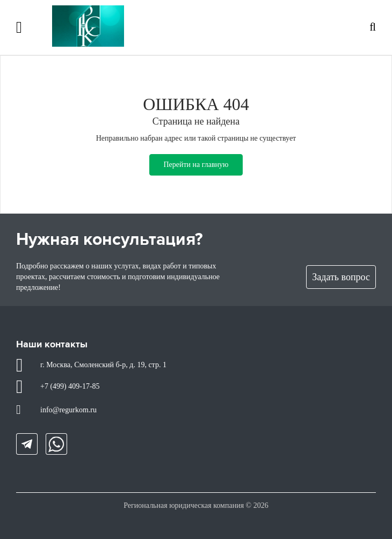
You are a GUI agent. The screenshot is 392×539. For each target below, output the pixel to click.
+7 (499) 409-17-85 (70, 386)
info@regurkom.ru (68, 410)
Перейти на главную (196, 165)
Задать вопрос (341, 277)
